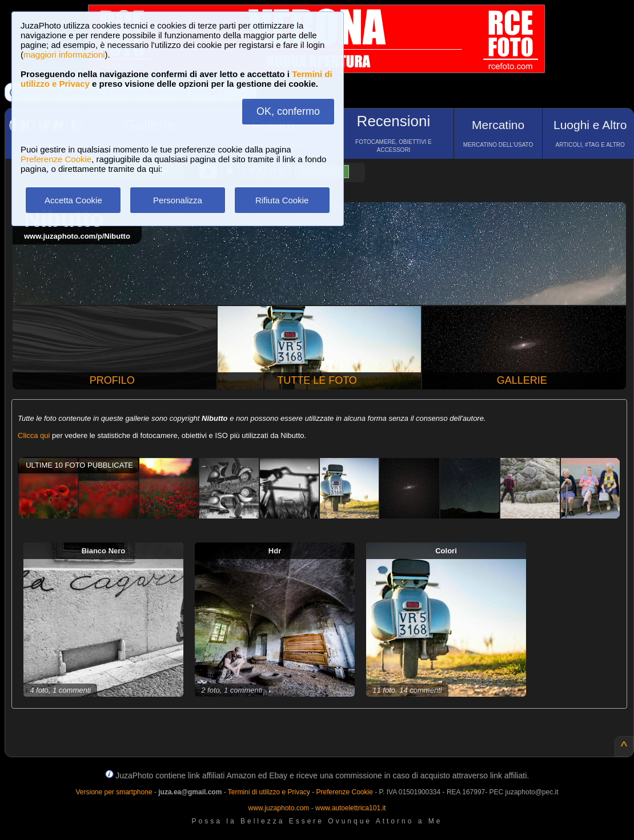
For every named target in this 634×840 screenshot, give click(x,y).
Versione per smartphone (114, 792)
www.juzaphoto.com (279, 808)
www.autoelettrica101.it (350, 808)
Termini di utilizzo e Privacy (269, 792)
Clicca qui (34, 435)
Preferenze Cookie (56, 159)
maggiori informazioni (64, 55)
